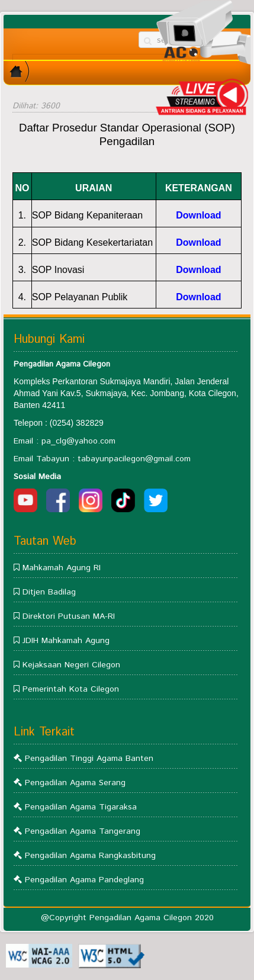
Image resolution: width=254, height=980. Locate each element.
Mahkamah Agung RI (62, 568)
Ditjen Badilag (49, 592)
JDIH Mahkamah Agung (66, 641)
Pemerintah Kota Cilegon (71, 689)
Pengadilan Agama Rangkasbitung (90, 856)
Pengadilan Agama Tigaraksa (81, 807)
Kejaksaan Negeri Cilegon (71, 665)
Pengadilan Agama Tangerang (83, 831)
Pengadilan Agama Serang (75, 783)
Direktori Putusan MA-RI (69, 616)
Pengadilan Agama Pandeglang (84, 880)
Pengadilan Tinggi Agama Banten (89, 759)
